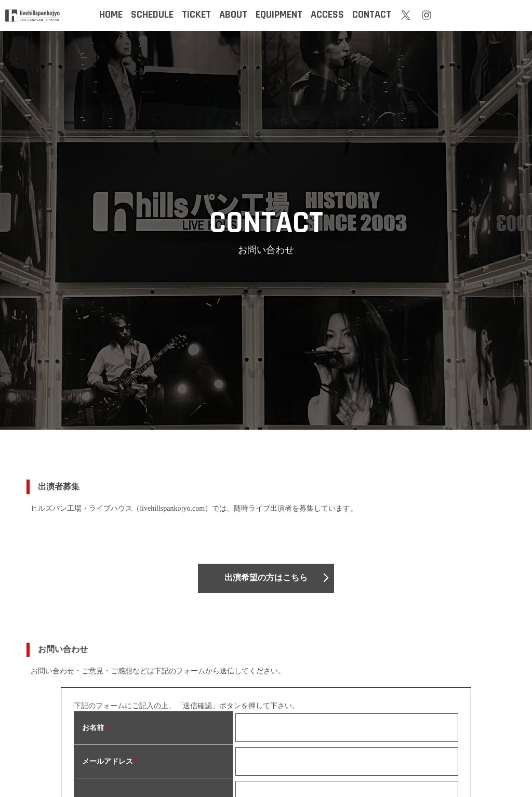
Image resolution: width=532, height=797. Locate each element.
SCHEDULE (152, 15)
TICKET (196, 15)
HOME (111, 15)
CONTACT (372, 15)
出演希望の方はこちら (266, 578)
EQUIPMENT (279, 15)
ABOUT (233, 15)
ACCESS (327, 15)
